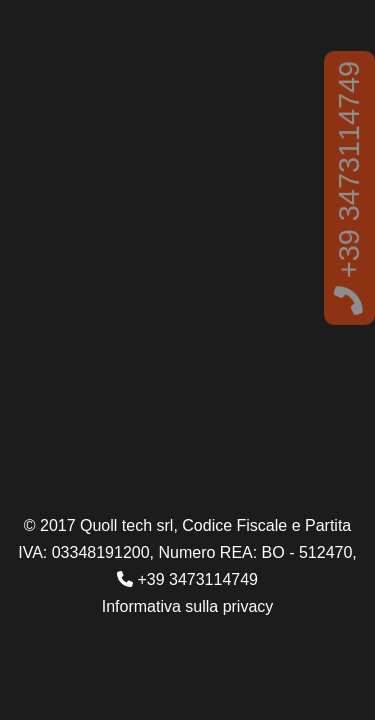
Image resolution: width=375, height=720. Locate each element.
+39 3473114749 (349, 188)
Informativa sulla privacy (188, 606)
